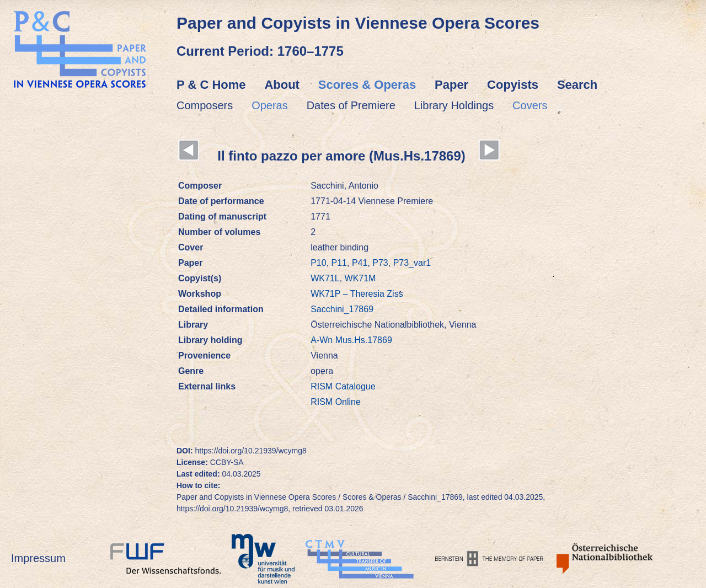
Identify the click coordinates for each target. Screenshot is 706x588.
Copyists (513, 85)
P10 (318, 263)
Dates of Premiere (351, 105)
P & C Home (211, 85)
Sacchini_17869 (342, 309)
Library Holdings (454, 105)
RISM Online (336, 402)
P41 (360, 263)
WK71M (360, 278)
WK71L (325, 278)
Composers (205, 105)
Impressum (38, 558)
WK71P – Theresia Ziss (357, 294)
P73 (380, 263)
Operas (270, 105)
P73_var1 (412, 263)
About (282, 85)
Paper (451, 85)
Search (577, 85)
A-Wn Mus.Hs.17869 (351, 340)
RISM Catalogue (343, 386)
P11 (339, 263)
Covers (530, 105)
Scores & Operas (367, 85)
